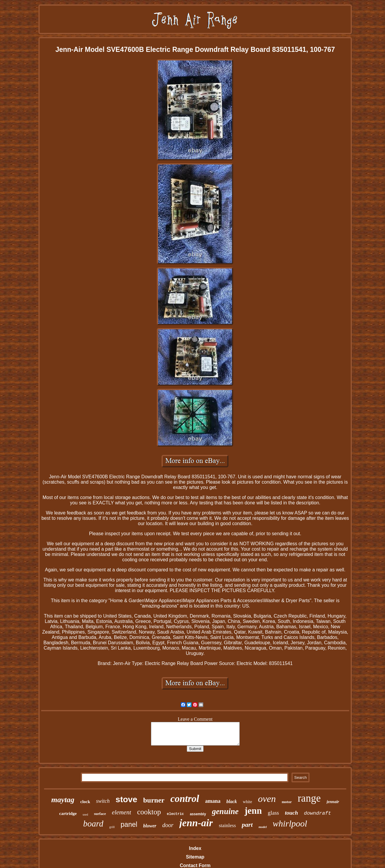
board (93, 824)
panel (129, 824)
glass (273, 813)
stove (127, 799)
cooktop (149, 812)
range (309, 798)
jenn (253, 811)
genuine (225, 811)
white (248, 802)
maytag (63, 800)
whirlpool (290, 823)
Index (195, 848)
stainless (227, 825)
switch (103, 801)
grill (112, 827)
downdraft (318, 813)
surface (100, 814)
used (85, 815)
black (232, 801)
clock (85, 802)
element (121, 812)
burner (154, 800)
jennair (333, 802)
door (168, 825)
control (185, 799)
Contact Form (195, 865)
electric (175, 814)
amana (213, 801)
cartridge (68, 813)
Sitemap (195, 857)
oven (267, 799)
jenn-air (196, 823)
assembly (198, 814)
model (263, 827)
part (247, 825)
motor (287, 802)
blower (150, 826)
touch (291, 813)
